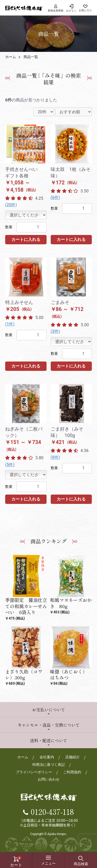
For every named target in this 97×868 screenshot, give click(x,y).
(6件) (55, 197)
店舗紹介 (72, 757)
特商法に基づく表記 (49, 765)
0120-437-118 (52, 811)
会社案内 (47, 757)
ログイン (71, 11)
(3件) (55, 331)
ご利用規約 (72, 772)
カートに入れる (26, 239)
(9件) (55, 457)
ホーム (11, 57)
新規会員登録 (56, 8)
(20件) (11, 205)
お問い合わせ (49, 779)
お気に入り (85, 10)
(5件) (10, 465)
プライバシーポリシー (34, 772)
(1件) (10, 324)
